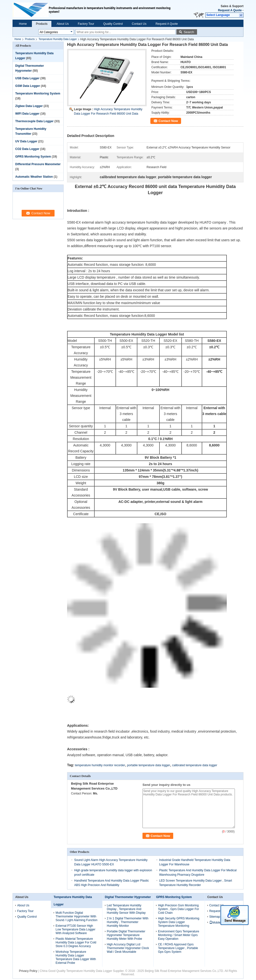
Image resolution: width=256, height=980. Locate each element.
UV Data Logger (26, 141)
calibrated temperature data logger (194, 765)
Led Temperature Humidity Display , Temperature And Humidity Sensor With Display (126, 909)
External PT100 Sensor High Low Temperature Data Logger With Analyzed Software (75, 929)
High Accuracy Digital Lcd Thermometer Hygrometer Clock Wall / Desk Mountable (128, 948)
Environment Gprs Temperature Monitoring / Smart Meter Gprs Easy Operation (178, 935)
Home (23, 24)
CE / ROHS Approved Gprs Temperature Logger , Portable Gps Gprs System (178, 948)
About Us (63, 24)
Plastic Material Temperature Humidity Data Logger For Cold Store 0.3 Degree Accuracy (76, 942)
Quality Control (113, 24)
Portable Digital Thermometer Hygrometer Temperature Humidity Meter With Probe (126, 935)
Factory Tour (86, 24)
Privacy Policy (28, 971)
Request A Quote (230, 10)
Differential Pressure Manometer (38, 164)
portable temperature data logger (149, 765)
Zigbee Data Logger (29, 106)
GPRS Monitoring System (33, 157)
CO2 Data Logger (27, 149)
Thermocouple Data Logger (34, 121)
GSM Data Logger (28, 86)
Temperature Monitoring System (38, 94)
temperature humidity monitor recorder (100, 765)
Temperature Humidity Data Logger (58, 39)
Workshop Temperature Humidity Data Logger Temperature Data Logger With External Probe (76, 957)
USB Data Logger (27, 78)
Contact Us (139, 24)
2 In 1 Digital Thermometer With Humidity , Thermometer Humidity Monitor (128, 922)
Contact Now (168, 121)
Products (42, 24)
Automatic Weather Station (34, 177)
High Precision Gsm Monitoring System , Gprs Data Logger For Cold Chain (178, 909)
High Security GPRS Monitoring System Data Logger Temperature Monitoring (179, 922)
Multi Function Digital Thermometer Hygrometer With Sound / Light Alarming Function (76, 916)
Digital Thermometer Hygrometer (128, 897)
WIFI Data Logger (27, 114)
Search (189, 32)
